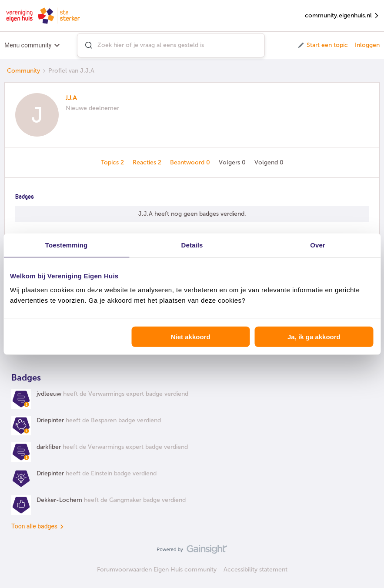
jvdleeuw (49, 394)
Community (23, 71)
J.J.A (71, 98)
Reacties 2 (148, 162)
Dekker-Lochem (59, 500)
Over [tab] (318, 245)
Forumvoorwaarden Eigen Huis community (157, 570)
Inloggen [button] (367, 45)
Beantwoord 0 (191, 162)
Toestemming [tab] (67, 245)
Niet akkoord (191, 336)
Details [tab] (192, 245)
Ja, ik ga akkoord (314, 336)
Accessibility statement (255, 570)
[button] (322, 45)
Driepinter (50, 420)
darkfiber (49, 447)
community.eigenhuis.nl (342, 16)
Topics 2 (113, 162)
